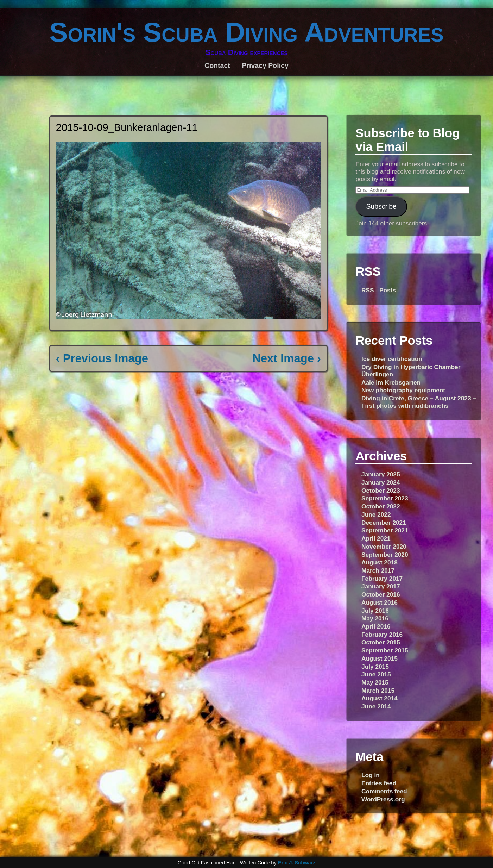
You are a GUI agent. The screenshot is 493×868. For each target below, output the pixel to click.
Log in (371, 775)
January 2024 (381, 482)
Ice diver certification (392, 359)
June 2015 (376, 674)
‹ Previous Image (102, 358)
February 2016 (382, 635)
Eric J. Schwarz (297, 863)
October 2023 (381, 491)
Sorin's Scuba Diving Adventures (246, 32)
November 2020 (384, 547)
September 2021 (385, 530)
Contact (217, 65)
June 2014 (376, 706)
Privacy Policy (265, 65)
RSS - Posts (379, 290)
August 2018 (380, 562)
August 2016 (380, 602)
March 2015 (378, 691)
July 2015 (375, 667)
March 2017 (378, 570)
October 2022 (381, 506)
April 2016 (376, 626)
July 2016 (375, 611)
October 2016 (381, 594)
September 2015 (385, 650)
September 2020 (385, 555)
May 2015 (375, 682)
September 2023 (385, 498)
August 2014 (380, 698)
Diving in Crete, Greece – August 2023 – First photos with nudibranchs (419, 402)
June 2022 (376, 514)
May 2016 (375, 618)
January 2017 (381, 586)
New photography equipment (403, 390)
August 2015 (380, 658)
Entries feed (379, 783)
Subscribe (381, 206)
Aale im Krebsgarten (391, 382)
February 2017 (382, 579)
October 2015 (381, 642)
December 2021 (384, 523)
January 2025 (381, 474)
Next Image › (287, 358)
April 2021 (376, 538)
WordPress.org (383, 799)
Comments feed (384, 791)
